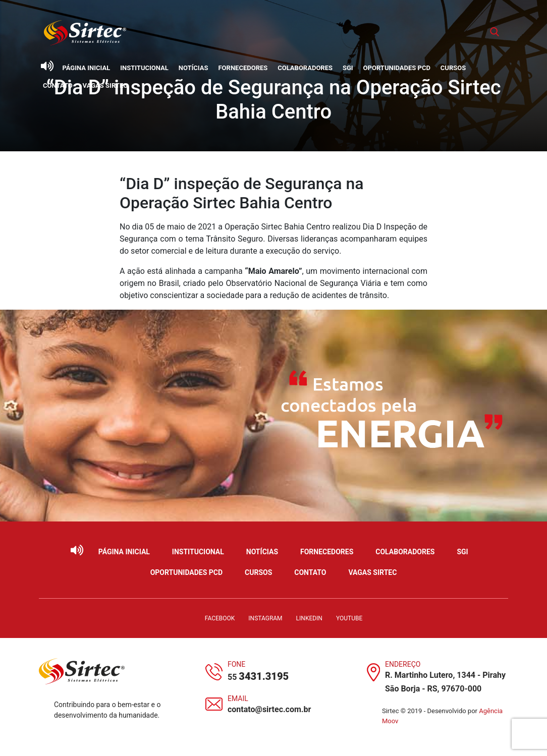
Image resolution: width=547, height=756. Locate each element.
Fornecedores (243, 68)
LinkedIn (309, 618)
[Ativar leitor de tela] (47, 66)
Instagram (265, 618)
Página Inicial (86, 68)
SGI (348, 68)
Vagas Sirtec (105, 85)
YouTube (349, 618)
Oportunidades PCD (397, 68)
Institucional (144, 68)
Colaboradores (305, 68)
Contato (58, 85)
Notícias (194, 68)
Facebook (220, 618)
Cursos (453, 68)
